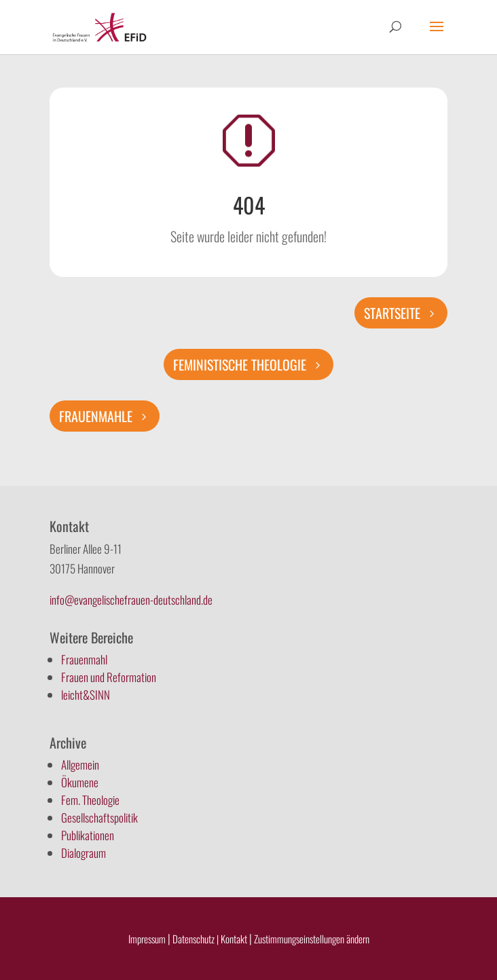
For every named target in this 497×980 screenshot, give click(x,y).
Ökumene (80, 782)
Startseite (392, 313)
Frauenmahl (84, 659)
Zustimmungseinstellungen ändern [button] (312, 939)
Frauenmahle (96, 416)
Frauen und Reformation (109, 677)
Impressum (147, 939)
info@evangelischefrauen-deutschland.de (131, 600)
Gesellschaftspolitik (99, 817)
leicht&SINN (86, 695)
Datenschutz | (196, 939)
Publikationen (88, 835)
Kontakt (235, 939)
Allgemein (80, 765)
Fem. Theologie (90, 800)
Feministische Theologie (240, 364)
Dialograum (84, 853)
